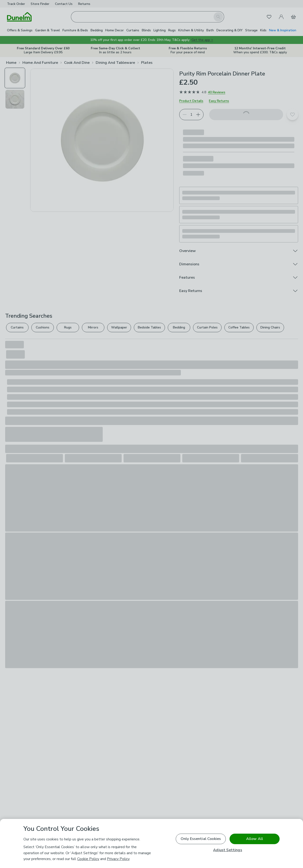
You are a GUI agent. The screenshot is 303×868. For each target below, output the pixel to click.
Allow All (255, 839)
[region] (151, 843)
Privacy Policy (118, 859)
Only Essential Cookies (201, 839)
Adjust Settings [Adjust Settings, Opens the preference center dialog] (228, 850)
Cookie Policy (88, 859)
